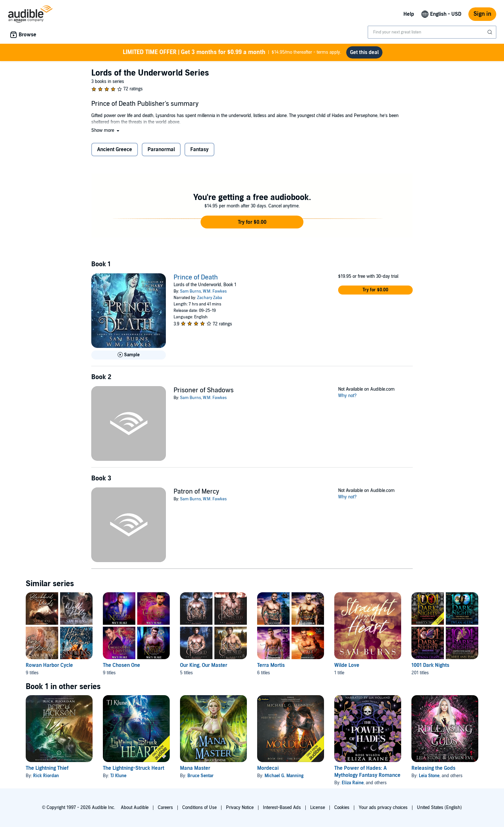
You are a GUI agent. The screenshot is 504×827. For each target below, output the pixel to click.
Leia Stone (429, 776)
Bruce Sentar (201, 776)
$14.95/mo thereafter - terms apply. (232, 52)
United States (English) (439, 808)
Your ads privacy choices (383, 808)
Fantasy (199, 150)
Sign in (482, 14)
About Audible (135, 808)
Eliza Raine (353, 783)
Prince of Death (196, 277)
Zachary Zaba (210, 298)
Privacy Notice (240, 808)
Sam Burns (190, 291)
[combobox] (432, 32)
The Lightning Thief (47, 768)
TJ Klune (118, 776)
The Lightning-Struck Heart (134, 768)
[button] (106, 130)
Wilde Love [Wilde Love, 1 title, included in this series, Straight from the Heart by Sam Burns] (347, 665)
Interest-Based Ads (282, 808)
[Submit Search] (491, 32)
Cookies (342, 808)
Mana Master (195, 768)
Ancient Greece (115, 150)
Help (409, 14)
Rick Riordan (46, 776)
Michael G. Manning (284, 776)
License (318, 808)
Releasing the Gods (433, 768)
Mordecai (268, 768)
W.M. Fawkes (215, 291)
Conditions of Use (199, 808)
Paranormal (161, 150)
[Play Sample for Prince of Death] (129, 355)
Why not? (347, 396)
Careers (165, 808)
